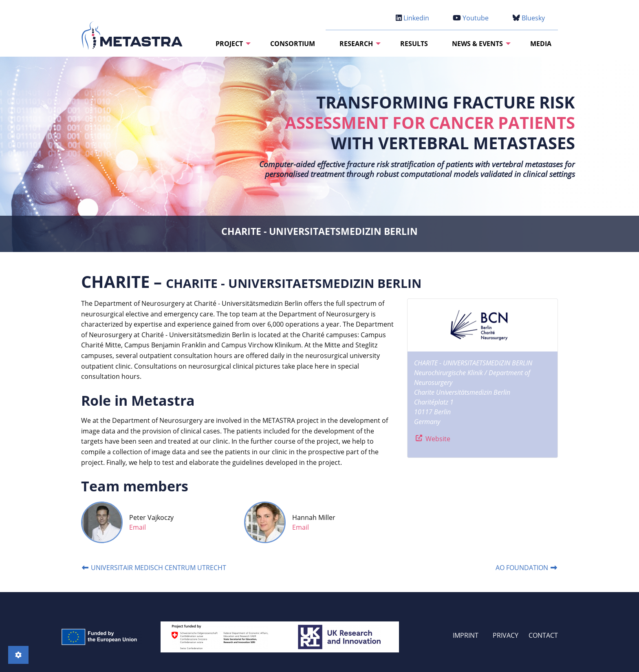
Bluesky (529, 18)
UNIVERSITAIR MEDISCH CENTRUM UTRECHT (154, 568)
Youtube (471, 18)
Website (437, 439)
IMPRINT (466, 635)
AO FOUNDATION (527, 568)
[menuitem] (231, 44)
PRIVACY (506, 635)
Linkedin (412, 18)
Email (138, 527)
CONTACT (543, 635)
